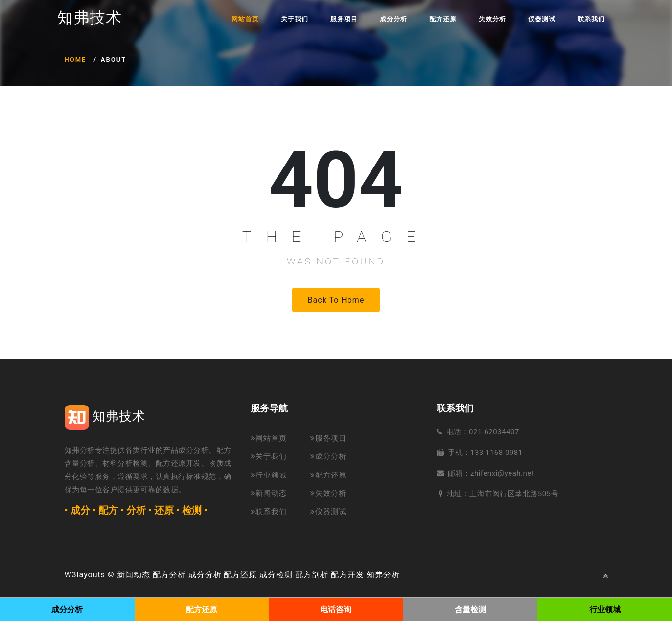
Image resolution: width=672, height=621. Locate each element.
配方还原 (443, 19)
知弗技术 (90, 18)
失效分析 (492, 19)
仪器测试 (542, 19)
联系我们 (591, 19)
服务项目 (344, 19)
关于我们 (295, 19)
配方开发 (348, 575)
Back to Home (336, 300)
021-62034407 (494, 432)
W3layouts (85, 575)
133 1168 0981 (497, 453)
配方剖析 (312, 575)
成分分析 (394, 19)
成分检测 (276, 575)
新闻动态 (269, 493)
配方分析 (169, 575)
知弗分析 (383, 575)
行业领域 (269, 475)
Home (76, 60)
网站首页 (245, 19)
